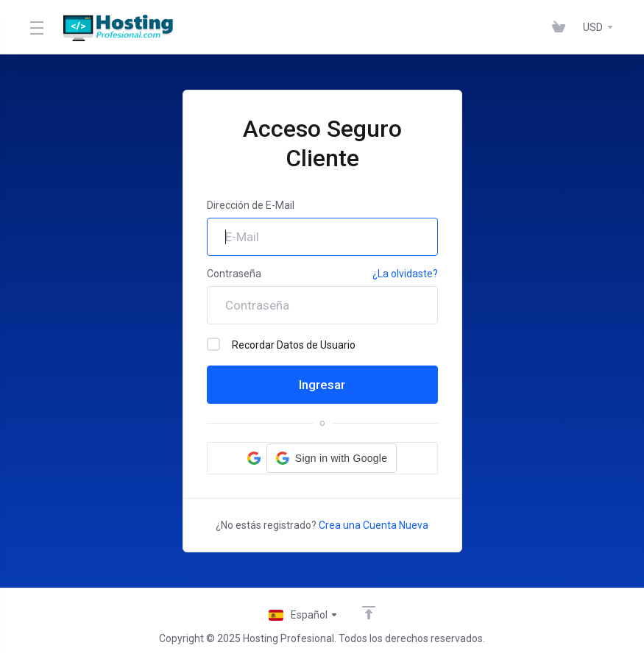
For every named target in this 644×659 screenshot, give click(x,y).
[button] (332, 458)
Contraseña (234, 274)
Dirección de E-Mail (251, 205)
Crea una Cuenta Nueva (374, 525)
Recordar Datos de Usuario (281, 344)
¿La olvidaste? (405, 274)
